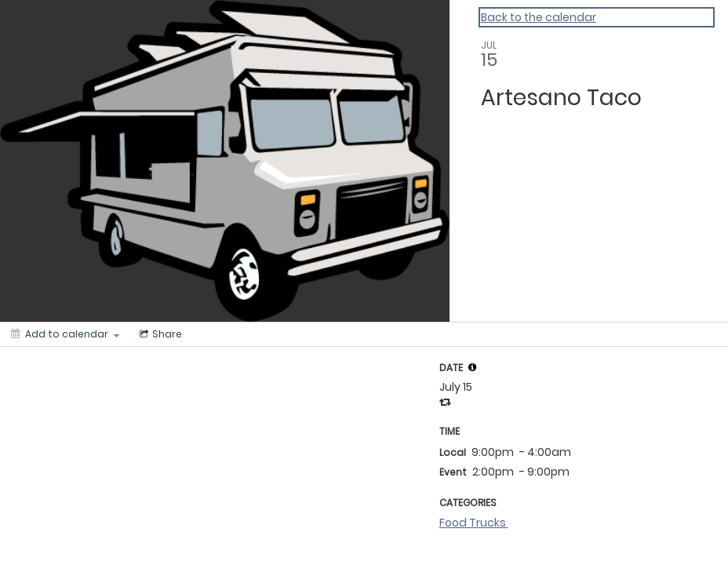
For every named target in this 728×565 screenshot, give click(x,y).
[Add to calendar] (65, 334)
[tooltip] (472, 367)
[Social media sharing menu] (159, 334)
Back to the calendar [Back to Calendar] (539, 17)
